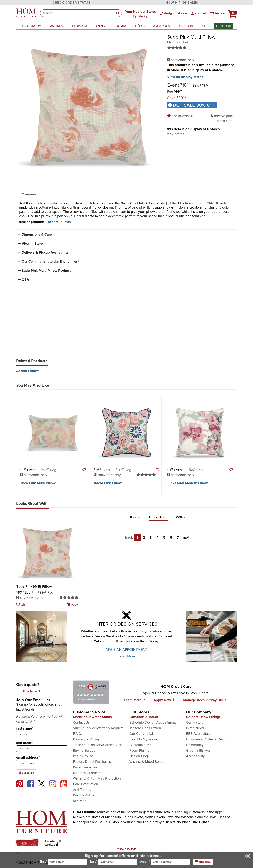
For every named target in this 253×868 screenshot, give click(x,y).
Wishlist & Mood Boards (147, 762)
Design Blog (139, 756)
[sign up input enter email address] (42, 763)
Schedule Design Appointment (153, 722)
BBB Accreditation (200, 734)
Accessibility (195, 756)
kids (205, 26)
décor (140, 26)
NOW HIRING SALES (182, 3)
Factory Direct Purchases (92, 762)
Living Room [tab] (159, 517)
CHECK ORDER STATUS (71, 3)
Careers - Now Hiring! (203, 717)
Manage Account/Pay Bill (203, 700)
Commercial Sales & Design (207, 739)
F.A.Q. (77, 734)
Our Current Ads (142, 734)
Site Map (80, 801)
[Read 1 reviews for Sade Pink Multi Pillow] (202, 48)
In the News (195, 728)
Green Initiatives (198, 750)
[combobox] (77, 13)
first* (63, 862)
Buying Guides (84, 750)
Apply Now (162, 700)
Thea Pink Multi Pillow (38, 483)
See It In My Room (143, 739)
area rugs (162, 26)
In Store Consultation (145, 728)
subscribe (203, 862)
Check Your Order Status (92, 717)
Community (195, 745)
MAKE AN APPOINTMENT (127, 650)
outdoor (224, 26)
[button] (140, 14)
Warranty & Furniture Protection (97, 778)
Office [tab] (181, 517)
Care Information (85, 784)
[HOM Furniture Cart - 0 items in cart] (232, 13)
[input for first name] (68, 862)
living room (32, 26)
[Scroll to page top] (126, 849)
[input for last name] (117, 862)
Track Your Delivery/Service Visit (97, 745)
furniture (186, 26)
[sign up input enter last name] (42, 749)
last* (113, 862)
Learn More (126, 656)
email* (165, 862)
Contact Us (81, 722)
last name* (25, 743)
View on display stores (185, 77)
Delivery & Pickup (86, 739)
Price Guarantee (85, 767)
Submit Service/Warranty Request (98, 728)
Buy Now (30, 691)
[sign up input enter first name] (42, 734)
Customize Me (140, 745)
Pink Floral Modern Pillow (188, 483)
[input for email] (170, 862)
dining (100, 26)
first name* (25, 728)
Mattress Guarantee (88, 773)
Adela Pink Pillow (108, 483)
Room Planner (140, 750)
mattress (57, 26)
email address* (28, 757)
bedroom (80, 26)
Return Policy (83, 756)
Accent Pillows (59, 222)
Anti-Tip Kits (82, 790)
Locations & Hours (144, 717)
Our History (195, 722)
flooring (120, 26)
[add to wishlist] (181, 116)
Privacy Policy (83, 795)
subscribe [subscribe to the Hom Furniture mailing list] (26, 773)
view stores (176, 134)
